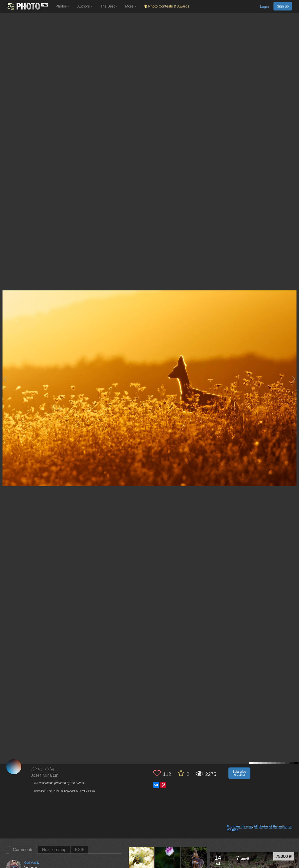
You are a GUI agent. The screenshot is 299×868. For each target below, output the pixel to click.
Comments (23, 850)
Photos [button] (63, 6)
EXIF (80, 850)
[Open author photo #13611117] (168, 860)
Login (264, 7)
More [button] (131, 6)
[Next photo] (294, 379)
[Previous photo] (5, 379)
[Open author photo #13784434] (142, 860)
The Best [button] (109, 6)
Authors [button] (85, 6)
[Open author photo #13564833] (194, 860)
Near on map (54, 850)
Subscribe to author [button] (239, 773)
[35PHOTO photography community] (27, 6)
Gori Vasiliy (32, 863)
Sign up (283, 6)
